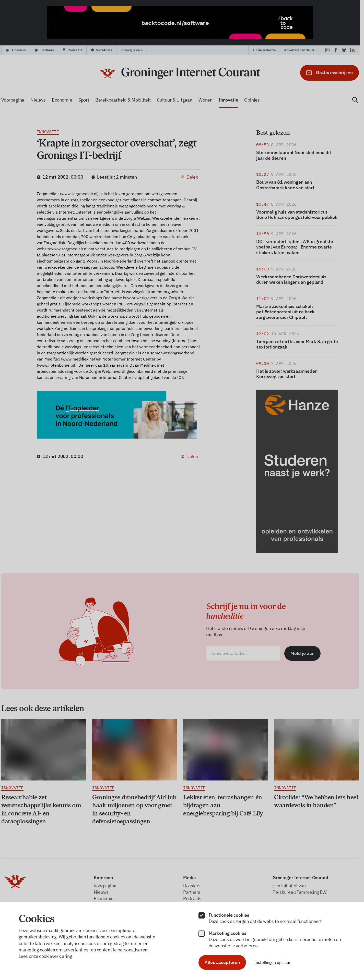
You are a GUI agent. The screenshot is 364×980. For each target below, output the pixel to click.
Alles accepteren (222, 962)
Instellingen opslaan (273, 962)
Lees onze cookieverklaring (45, 956)
